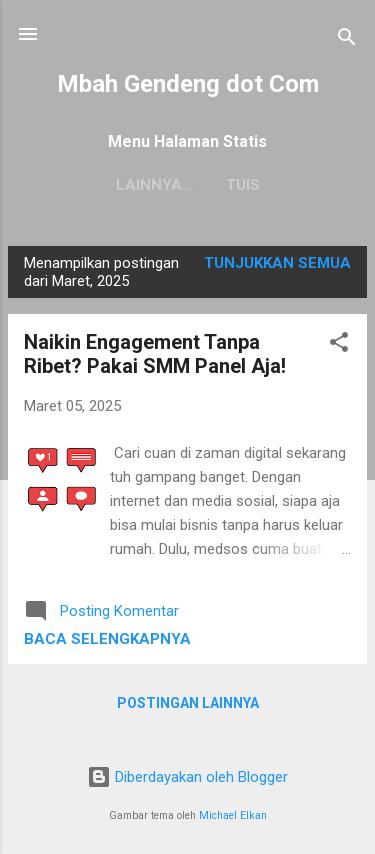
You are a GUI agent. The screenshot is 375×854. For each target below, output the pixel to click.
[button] (339, 345)
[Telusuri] (347, 40)
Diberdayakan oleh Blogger (187, 777)
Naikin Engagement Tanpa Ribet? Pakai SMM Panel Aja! (155, 354)
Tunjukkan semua (277, 263)
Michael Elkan (233, 815)
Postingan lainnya (188, 703)
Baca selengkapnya (107, 639)
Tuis (188, 185)
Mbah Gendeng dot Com (188, 84)
